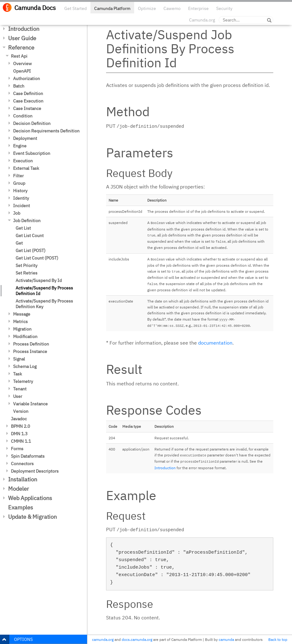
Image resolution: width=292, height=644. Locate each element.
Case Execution (28, 101)
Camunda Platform (112, 8)
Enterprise (198, 8)
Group (19, 183)
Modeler (19, 489)
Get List (23, 228)
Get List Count (30, 236)
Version (21, 411)
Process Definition (31, 344)
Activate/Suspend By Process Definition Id (44, 291)
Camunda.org (202, 20)
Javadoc (19, 419)
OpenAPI (22, 71)
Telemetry (23, 381)
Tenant (20, 389)
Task (17, 374)
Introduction (24, 29)
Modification (25, 336)
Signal (19, 359)
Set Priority (27, 265)
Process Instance (30, 351)
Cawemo (172, 8)
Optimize (147, 8)
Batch (19, 86)
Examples (21, 507)
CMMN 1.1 (21, 441)
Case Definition (28, 93)
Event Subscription (32, 153)
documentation (215, 343)
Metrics (20, 322)
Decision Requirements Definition (46, 131)
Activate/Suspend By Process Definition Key (44, 304)
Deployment (25, 138)
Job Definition (27, 221)
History (20, 191)
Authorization (27, 79)
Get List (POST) (31, 250)
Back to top (278, 639)
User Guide (22, 38)
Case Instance (27, 108)
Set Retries (27, 273)
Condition (23, 116)
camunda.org (103, 639)
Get (19, 243)
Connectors (22, 464)
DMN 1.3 (19, 434)
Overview (22, 64)
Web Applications (30, 498)
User (18, 396)
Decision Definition (32, 123)
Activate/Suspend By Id (39, 280)
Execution (23, 161)
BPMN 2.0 (20, 426)
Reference (21, 48)
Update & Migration (32, 517)
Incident (22, 206)
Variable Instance (30, 404)
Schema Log (25, 366)
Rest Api (19, 56)
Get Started (75, 8)
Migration (22, 329)
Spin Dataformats (28, 456)
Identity (21, 198)
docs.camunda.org (137, 639)
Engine (20, 146)
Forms (17, 449)
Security (224, 8)
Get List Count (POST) (37, 258)
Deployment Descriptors (35, 471)
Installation (23, 479)
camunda (226, 639)
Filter (18, 176)
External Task (26, 168)
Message (22, 314)
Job (17, 213)
